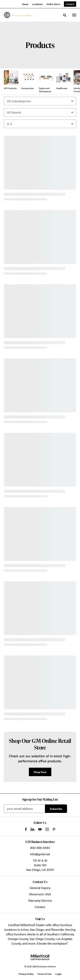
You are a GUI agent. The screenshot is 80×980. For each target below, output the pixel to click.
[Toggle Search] (65, 15)
